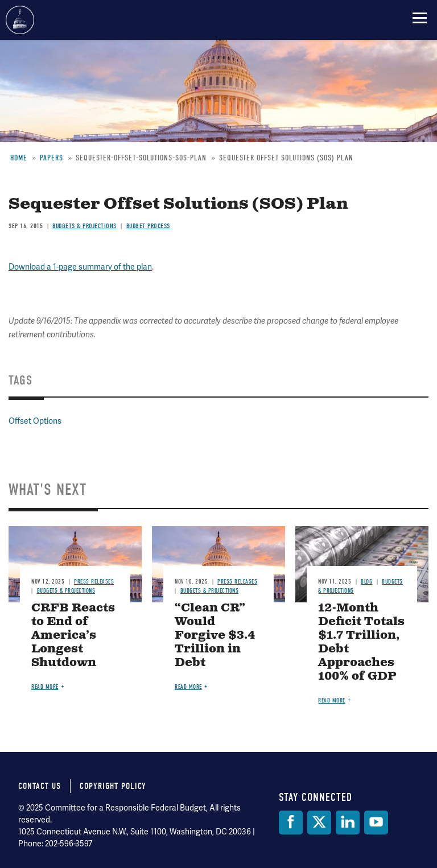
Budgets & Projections (84, 226)
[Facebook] (291, 822)
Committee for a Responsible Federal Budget (20, 20)
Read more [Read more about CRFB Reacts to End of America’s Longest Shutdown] (45, 687)
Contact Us (40, 786)
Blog (366, 582)
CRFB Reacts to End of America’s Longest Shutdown (73, 636)
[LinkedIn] (348, 822)
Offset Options (35, 421)
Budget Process (148, 226)
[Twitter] (319, 822)
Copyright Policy (113, 786)
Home (19, 158)
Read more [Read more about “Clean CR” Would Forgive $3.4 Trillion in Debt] (188, 687)
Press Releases (94, 582)
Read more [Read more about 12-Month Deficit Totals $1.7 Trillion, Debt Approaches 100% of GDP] (332, 700)
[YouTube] (376, 822)
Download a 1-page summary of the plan (80, 267)
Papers (51, 158)
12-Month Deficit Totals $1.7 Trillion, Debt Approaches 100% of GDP (361, 642)
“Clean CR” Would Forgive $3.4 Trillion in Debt (215, 636)
